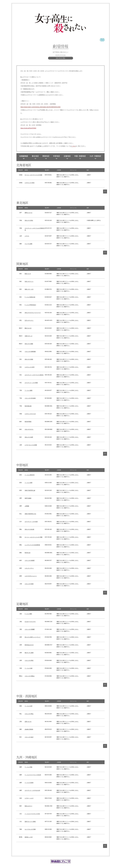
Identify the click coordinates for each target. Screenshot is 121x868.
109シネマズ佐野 (29, 437)
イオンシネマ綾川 (29, 737)
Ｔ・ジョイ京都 (29, 668)
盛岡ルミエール (29, 213)
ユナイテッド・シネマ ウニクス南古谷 (34, 375)
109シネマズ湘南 (29, 344)
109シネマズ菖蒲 (29, 359)
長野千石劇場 (28, 498)
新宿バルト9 (28, 274)
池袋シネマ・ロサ (29, 289)
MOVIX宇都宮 (28, 422)
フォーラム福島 (29, 244)
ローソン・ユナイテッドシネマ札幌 (33, 175)
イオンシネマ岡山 (29, 714)
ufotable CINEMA (29, 729)
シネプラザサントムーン (31, 576)
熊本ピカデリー (29, 806)
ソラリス (27, 236)
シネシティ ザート (29, 568)
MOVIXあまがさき (29, 645)
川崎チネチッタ (29, 336)
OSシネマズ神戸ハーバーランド (33, 637)
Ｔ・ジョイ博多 (29, 767)
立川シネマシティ (29, 320)
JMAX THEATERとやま (30, 514)
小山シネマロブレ (29, 429)
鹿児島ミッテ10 (29, 837)
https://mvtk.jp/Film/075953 (28, 128)
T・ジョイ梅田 (28, 614)
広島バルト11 (28, 722)
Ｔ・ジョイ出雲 (29, 706)
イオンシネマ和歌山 (30, 676)
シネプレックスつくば (30, 414)
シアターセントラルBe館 (31, 445)
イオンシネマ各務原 (30, 560)
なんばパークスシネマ (30, 622)
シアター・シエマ (29, 798)
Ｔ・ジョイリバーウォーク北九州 (33, 775)
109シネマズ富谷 (29, 220)
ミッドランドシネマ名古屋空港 (32, 545)
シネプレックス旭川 (30, 183)
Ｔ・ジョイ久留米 (29, 783)
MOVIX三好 (28, 553)
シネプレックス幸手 (30, 367)
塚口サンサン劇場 (29, 653)
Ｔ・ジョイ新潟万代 (30, 475)
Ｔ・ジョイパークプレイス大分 (32, 814)
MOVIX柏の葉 (28, 406)
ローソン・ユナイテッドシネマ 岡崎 (34, 537)
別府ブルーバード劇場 (30, 822)
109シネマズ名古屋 (29, 529)
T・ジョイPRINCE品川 (30, 305)
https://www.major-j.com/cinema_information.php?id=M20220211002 (40, 107)
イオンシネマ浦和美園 (30, 351)
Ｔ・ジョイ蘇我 (29, 390)
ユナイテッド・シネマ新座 (31, 383)
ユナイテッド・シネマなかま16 (32, 790)
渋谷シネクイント (29, 281)
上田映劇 (27, 506)
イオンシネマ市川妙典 (30, 398)
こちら (74, 146)
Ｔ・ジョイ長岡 (29, 483)
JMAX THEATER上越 (30, 490)
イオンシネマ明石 (29, 660)
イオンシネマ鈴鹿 (29, 584)
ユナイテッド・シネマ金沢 (31, 522)
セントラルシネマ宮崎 (30, 829)
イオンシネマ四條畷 (30, 629)
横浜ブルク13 (28, 328)
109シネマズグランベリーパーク (33, 313)
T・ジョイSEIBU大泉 (30, 297)
